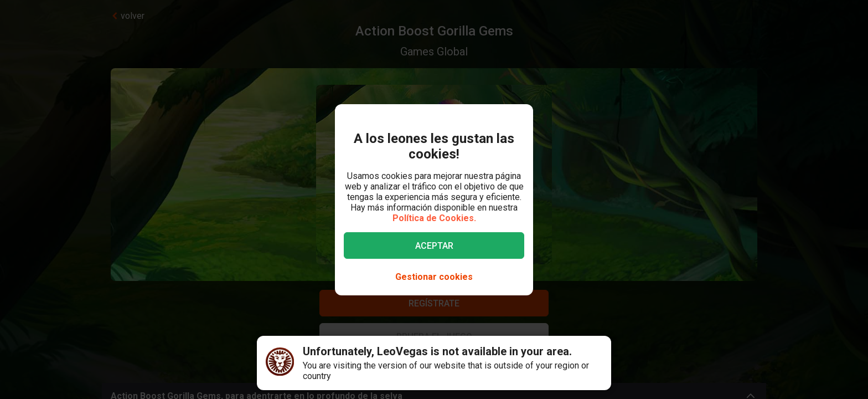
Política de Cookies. (434, 218)
